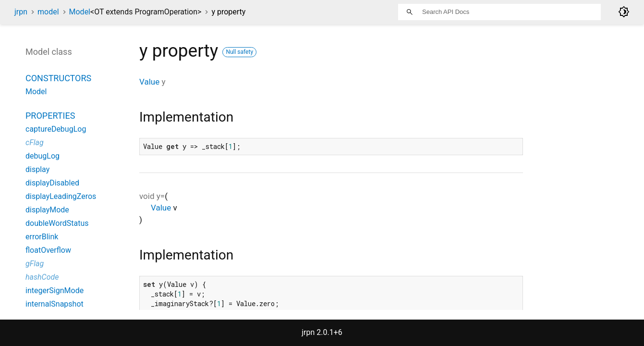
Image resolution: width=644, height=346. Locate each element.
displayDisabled (52, 183)
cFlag (35, 142)
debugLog (43, 156)
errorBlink (42, 237)
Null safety (239, 52)
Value (149, 82)
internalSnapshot (55, 304)
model (48, 12)
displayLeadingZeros (61, 196)
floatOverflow (48, 250)
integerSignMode (55, 290)
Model (135, 12)
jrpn (21, 12)
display (37, 169)
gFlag (35, 264)
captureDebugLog (56, 129)
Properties (50, 116)
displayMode (47, 210)
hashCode (42, 277)
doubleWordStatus (57, 223)
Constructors (58, 78)
